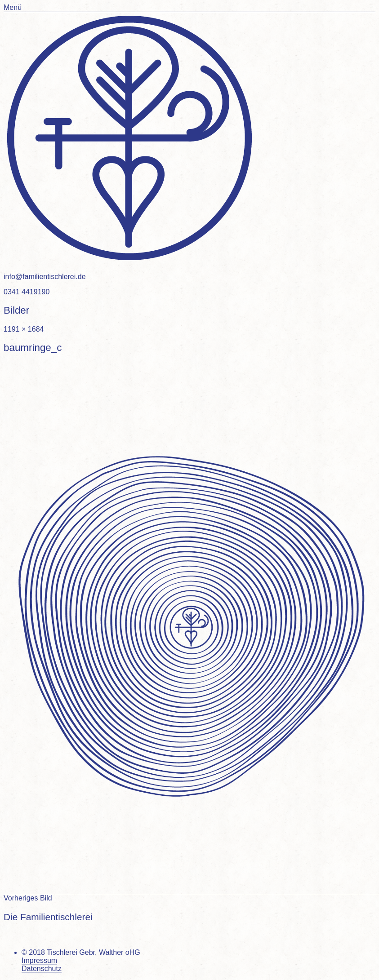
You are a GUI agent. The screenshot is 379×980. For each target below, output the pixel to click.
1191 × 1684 (24, 329)
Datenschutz (42, 969)
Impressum (39, 960)
